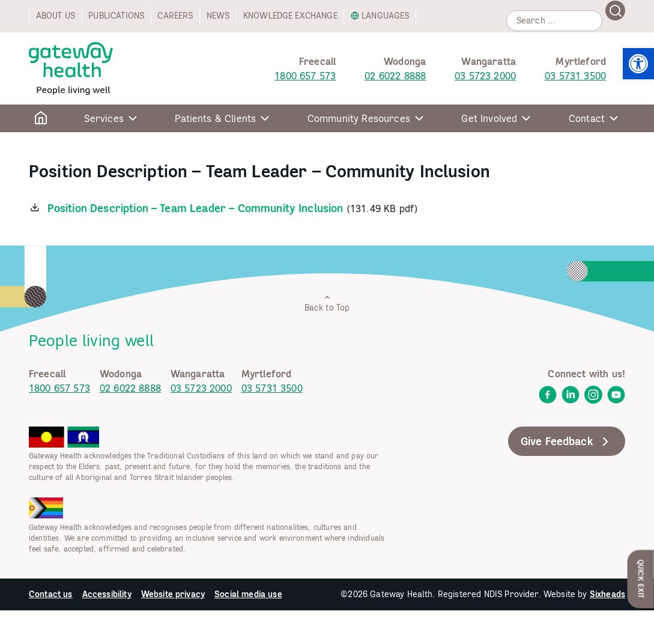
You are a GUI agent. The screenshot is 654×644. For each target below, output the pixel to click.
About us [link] (56, 16)
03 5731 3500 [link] (575, 76)
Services (104, 118)
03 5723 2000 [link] (485, 76)
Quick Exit (641, 579)
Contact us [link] (51, 594)
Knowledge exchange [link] (290, 16)
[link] (638, 64)
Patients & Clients (215, 118)
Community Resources (359, 118)
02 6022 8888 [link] (395, 76)
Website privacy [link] (173, 594)
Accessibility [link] (107, 594)
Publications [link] (116, 16)
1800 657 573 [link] (305, 76)
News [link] (218, 16)
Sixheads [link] (607, 594)
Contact (587, 118)
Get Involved (489, 118)
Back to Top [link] (327, 303)
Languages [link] (385, 16)
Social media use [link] (248, 594)
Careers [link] (175, 16)
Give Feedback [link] (567, 442)
